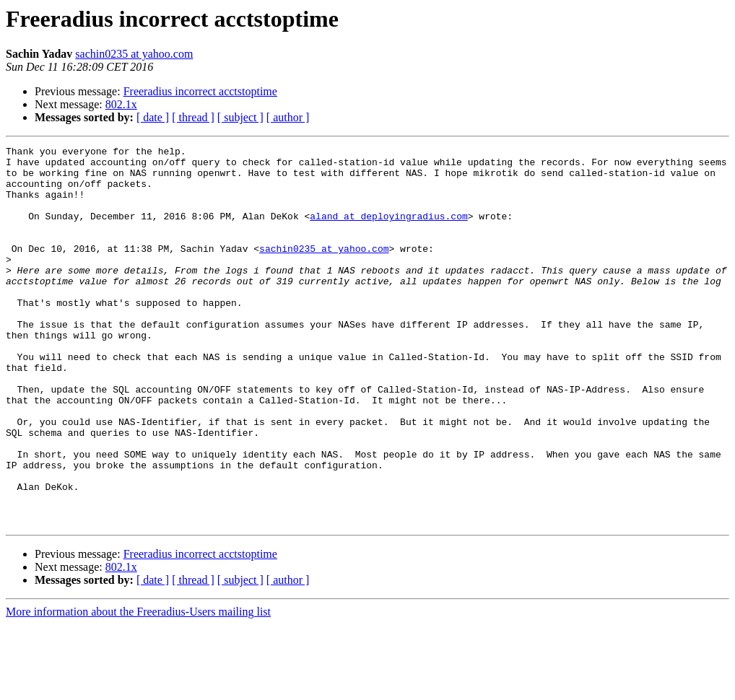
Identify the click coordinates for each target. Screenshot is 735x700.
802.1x (121, 104)
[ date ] (153, 117)
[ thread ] (193, 117)
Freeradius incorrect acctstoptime (200, 91)
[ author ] (288, 117)
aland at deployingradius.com (388, 231)
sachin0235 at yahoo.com (134, 54)
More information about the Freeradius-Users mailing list (138, 687)
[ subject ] (240, 117)
